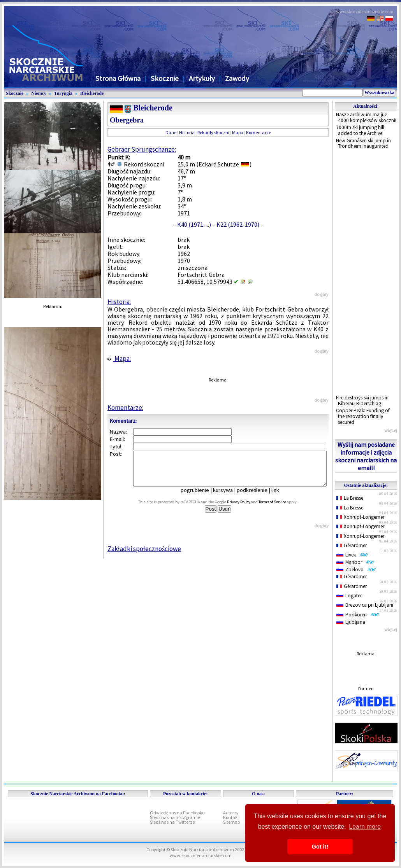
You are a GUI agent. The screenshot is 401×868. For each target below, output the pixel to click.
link (281, 497)
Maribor (355, 562)
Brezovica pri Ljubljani (365, 605)
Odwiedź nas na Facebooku (177, 813)
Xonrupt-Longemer (360, 517)
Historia (187, 132)
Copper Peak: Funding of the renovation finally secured (363, 416)
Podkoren (358, 615)
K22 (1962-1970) (238, 224)
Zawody (237, 78)
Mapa (238, 132)
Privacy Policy (247, 509)
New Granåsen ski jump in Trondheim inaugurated (363, 143)
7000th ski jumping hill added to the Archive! (360, 130)
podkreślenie (258, 497)
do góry (321, 294)
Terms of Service (281, 509)
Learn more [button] (365, 827)
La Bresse (350, 498)
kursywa (228, 497)
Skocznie (165, 78)
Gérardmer (352, 545)
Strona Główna (118, 78)
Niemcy (39, 93)
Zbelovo (356, 570)
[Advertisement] (366, 272)
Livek (352, 555)
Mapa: (119, 359)
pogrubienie (200, 497)
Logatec (349, 596)
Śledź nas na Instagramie (175, 817)
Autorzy (231, 813)
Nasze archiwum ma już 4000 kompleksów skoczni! (366, 117)
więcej (391, 430)
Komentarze (259, 132)
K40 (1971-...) (194, 224)
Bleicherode (92, 93)
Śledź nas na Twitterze (172, 822)
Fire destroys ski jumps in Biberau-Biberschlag (362, 401)
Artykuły (202, 78)
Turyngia (63, 93)
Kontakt (231, 817)
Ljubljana (351, 622)
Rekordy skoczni (213, 132)
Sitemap (231, 822)
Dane (171, 132)
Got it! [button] (320, 847)
